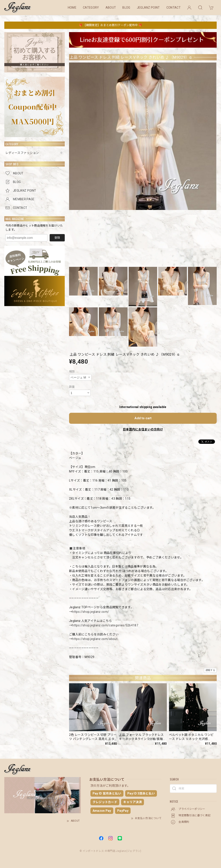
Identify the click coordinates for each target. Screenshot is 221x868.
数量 (72, 387)
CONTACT (174, 8)
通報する (210, 670)
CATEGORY (91, 8)
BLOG (126, 8)
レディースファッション (22, 153)
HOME (72, 8)
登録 (57, 238)
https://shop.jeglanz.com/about (95, 639)
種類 (72, 371)
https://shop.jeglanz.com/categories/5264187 (105, 625)
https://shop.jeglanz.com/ (91, 612)
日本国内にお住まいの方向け (143, 429)
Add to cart (143, 418)
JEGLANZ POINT (148, 8)
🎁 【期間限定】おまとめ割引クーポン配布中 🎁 (110, 25)
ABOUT (111, 8)
